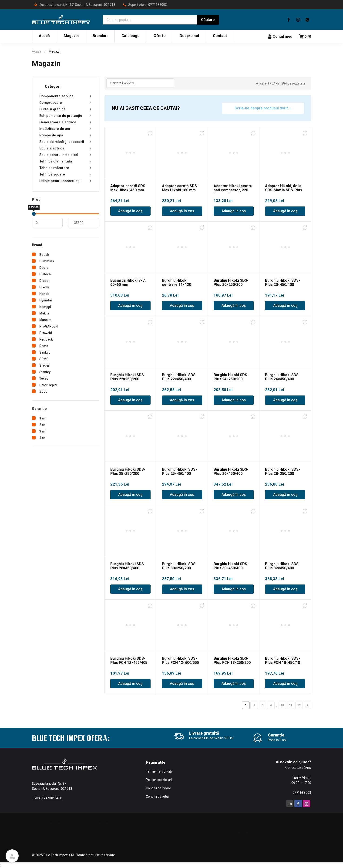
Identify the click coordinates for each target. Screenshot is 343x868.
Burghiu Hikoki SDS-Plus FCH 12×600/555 (180, 660)
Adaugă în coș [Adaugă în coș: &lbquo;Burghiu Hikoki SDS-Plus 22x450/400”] (182, 400)
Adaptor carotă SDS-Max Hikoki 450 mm (128, 188)
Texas (44, 378)
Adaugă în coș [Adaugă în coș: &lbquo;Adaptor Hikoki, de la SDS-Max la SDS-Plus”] (285, 211)
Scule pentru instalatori (65, 155)
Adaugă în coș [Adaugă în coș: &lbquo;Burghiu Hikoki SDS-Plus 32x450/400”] (285, 589)
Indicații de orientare (47, 797)
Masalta (45, 320)
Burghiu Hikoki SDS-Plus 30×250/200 (179, 566)
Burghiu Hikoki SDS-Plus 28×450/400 (128, 566)
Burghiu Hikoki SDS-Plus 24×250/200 (231, 377)
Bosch (44, 255)
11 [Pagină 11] (291, 705)
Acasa (37, 51)
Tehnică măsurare (65, 168)
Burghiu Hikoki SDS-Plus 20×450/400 (282, 282)
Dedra (44, 268)
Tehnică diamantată (65, 161)
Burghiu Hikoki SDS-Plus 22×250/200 (128, 377)
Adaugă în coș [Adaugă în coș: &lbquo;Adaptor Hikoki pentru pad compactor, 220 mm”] (234, 211)
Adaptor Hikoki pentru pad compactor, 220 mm (233, 190)
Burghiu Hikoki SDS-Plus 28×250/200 (282, 471)
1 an (42, 418)
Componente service (65, 96)
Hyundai (46, 300)
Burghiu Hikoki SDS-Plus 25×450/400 (179, 471)
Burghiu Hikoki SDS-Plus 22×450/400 (179, 377)
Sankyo (45, 352)
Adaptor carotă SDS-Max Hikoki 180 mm (180, 188)
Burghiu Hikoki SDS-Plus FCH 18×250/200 (232, 660)
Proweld (46, 333)
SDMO (44, 359)
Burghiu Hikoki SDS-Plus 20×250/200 (231, 282)
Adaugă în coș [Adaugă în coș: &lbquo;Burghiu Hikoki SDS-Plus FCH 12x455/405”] (130, 684)
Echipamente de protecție (65, 116)
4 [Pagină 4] (271, 705)
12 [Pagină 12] (299, 705)
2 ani (43, 425)
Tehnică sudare (65, 174)
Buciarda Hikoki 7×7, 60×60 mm (128, 282)
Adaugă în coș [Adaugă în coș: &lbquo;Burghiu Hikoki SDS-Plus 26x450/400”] (234, 495)
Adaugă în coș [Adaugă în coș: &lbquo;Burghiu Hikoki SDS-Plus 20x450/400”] (285, 306)
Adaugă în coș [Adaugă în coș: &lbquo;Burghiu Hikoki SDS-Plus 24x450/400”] (285, 400)
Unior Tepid (48, 385)
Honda (44, 294)
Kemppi (45, 307)
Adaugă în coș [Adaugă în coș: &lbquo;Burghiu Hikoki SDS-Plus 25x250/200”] (130, 495)
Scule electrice (65, 148)
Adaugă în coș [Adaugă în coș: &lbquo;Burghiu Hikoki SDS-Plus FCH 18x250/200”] (234, 684)
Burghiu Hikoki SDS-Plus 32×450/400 (282, 566)
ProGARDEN (49, 326)
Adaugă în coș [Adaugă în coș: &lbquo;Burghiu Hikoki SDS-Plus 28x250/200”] (285, 495)
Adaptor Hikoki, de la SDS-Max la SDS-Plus (284, 188)
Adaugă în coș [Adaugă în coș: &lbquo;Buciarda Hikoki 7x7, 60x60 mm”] (130, 306)
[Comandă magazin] (140, 83)
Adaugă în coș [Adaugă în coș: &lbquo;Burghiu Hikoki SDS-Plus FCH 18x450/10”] (285, 684)
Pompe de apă (65, 135)
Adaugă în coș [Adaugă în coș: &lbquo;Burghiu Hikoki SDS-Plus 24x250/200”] (234, 400)
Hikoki (44, 287)
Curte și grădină (65, 109)
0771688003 (158, 5)
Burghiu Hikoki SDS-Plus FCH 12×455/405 (129, 660)
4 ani (43, 438)
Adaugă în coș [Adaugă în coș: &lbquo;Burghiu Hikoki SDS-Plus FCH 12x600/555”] (182, 684)
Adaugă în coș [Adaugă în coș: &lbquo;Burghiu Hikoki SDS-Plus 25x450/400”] (182, 495)
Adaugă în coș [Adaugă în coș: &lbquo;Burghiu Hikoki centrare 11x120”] (182, 306)
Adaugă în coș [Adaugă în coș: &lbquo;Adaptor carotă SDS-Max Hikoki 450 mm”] (130, 211)
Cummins (47, 261)
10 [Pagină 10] (282, 705)
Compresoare (65, 103)
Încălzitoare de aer (65, 129)
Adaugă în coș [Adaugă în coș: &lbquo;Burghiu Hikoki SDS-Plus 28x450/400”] (130, 589)
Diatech (45, 274)
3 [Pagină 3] (263, 705)
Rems (44, 346)
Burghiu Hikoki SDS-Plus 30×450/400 (231, 566)
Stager (44, 365)
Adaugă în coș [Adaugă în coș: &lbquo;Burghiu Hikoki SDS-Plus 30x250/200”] (182, 589)
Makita (44, 313)
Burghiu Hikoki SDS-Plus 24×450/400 (282, 377)
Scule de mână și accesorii (65, 142)
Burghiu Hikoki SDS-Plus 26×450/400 (231, 471)
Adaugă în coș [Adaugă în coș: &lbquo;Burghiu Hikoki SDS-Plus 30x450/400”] (234, 589)
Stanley (45, 372)
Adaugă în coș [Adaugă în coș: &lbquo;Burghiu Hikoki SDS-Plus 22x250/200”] (130, 400)
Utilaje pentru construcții (65, 181)
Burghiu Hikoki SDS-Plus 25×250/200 (128, 471)
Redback (46, 339)
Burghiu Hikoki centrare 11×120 (177, 282)
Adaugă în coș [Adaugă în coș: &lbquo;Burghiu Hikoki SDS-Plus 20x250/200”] (234, 306)
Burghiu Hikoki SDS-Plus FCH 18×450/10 (282, 660)
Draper (45, 281)
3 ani (43, 431)
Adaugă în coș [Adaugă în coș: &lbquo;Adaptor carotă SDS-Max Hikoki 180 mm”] (182, 211)
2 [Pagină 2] (254, 705)
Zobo (43, 392)
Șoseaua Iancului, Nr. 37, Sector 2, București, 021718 (77, 5)
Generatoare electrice (65, 122)
